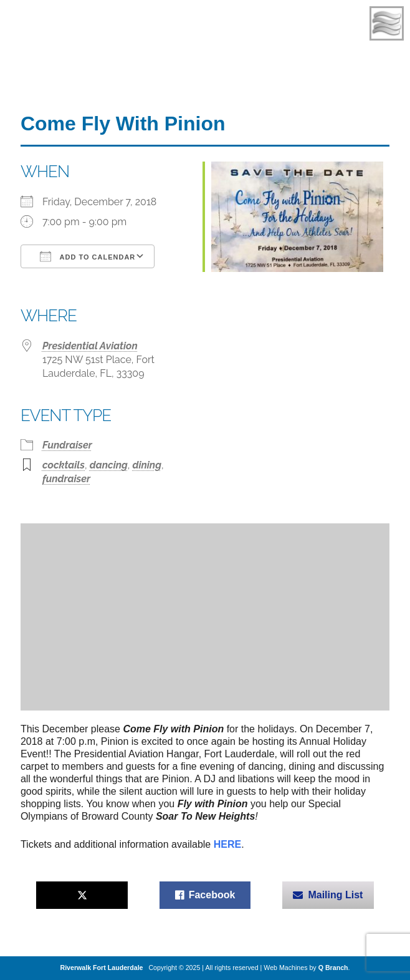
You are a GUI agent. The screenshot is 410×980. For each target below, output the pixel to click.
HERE (227, 844)
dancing (109, 465)
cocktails (64, 465)
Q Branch (333, 968)
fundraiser (66, 479)
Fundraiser (67, 445)
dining (146, 465)
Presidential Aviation (90, 346)
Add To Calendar (88, 256)
